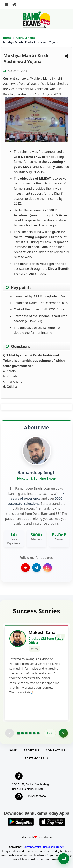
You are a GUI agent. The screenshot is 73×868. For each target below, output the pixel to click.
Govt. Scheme (26, 38)
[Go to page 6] (38, 733)
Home (7, 38)
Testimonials (36, 758)
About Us (31, 750)
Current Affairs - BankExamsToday (44, 847)
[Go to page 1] (19, 733)
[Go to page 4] (30, 733)
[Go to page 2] (22, 733)
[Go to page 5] (34, 733)
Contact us (55, 750)
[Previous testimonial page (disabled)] (10, 733)
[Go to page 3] (26, 733)
